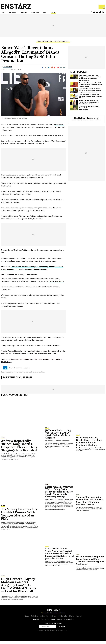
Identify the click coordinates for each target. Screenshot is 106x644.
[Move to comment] (64, 71)
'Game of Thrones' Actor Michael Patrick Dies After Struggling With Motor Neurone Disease (89, 105)
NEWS (4, 13)
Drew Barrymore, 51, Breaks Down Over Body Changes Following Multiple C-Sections (90, 99)
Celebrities (32, 13)
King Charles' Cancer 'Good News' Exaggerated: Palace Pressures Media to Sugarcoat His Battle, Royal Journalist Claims (90, 81)
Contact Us (45, 623)
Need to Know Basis (83, 121)
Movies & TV (48, 13)
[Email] (61, 71)
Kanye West (60, 128)
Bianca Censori (24, 371)
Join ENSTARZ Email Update (53, 626)
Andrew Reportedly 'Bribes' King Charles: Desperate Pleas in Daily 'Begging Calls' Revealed (19, 449)
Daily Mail (34, 144)
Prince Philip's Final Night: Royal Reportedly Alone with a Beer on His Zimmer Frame (90, 111)
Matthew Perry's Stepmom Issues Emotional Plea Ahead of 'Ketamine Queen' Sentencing (90, 564)
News (39, 45)
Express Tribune (58, 285)
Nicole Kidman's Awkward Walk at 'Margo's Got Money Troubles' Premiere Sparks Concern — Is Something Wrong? (59, 495)
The (50, 285)
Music (61, 13)
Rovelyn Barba (7, 70)
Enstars (16, 6)
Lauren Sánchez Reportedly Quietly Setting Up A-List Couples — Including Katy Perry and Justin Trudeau (90, 94)
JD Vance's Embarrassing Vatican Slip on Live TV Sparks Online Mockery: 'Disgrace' (58, 437)
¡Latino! (73, 13)
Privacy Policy (69, 623)
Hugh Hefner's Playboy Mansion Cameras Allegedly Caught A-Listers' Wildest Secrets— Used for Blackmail (18, 588)
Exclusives (17, 13)
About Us (36, 623)
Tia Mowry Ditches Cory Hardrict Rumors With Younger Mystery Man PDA (19, 517)
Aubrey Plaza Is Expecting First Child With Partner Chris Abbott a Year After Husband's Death (91, 88)
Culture (53, 619)
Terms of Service (56, 623)
